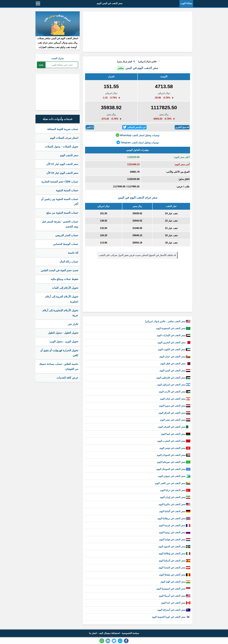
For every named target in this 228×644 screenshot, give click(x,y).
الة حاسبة (73, 253)
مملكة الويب (186, 3)
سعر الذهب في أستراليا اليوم (174, 610)
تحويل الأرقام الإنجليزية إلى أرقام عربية (60, 313)
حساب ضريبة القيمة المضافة (63, 129)
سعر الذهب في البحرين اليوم (174, 342)
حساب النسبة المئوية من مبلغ (62, 213)
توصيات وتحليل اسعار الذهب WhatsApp (137, 135)
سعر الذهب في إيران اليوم (175, 497)
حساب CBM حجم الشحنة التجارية (60, 182)
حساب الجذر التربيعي (67, 235)
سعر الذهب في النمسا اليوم (174, 568)
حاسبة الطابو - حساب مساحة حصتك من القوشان (59, 367)
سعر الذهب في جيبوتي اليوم (174, 476)
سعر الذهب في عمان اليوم (175, 357)
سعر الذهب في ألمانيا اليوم (175, 511)
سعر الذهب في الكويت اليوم (174, 349)
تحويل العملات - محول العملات (62, 147)
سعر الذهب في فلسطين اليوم (173, 378)
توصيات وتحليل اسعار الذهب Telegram (138, 142)
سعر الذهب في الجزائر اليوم (174, 427)
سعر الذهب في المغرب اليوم (174, 441)
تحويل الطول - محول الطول (63, 333)
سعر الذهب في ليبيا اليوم (176, 434)
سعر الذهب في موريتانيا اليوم (174, 462)
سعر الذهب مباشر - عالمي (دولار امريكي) (168, 321)
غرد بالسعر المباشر (134, 127)
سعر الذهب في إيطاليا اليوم (175, 553)
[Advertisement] (138, 32)
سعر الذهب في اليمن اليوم (110, 3)
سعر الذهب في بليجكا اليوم (175, 575)
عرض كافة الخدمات (67, 378)
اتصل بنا (93, 633)
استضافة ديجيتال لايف (109, 633)
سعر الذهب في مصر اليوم (175, 420)
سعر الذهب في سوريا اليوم (175, 406)
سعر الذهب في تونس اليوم (175, 448)
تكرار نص (73, 324)
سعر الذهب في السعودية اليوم (173, 328)
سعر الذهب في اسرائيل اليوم (174, 385)
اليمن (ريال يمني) (125, 61)
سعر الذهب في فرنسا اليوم (175, 525)
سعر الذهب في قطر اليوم (175, 364)
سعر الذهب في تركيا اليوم (175, 490)
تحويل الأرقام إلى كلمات (65, 288)
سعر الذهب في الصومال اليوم (173, 469)
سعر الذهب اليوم (69, 155)
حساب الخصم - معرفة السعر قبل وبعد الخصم (60, 224)
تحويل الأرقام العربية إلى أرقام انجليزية (62, 299)
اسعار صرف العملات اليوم (64, 138)
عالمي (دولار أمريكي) (147, 61)
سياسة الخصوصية (130, 633)
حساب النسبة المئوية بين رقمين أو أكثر (60, 202)
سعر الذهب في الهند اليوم (175, 582)
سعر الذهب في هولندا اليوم (175, 540)
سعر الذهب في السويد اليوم (174, 546)
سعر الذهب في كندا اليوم (176, 603)
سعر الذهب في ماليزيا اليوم (174, 504)
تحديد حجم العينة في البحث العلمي (59, 270)
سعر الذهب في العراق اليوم (174, 413)
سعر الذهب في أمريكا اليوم (175, 596)
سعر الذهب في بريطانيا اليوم (174, 518)
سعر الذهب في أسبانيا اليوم (175, 561)
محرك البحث (58, 58)
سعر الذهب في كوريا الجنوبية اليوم (171, 617)
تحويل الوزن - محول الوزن (64, 341)
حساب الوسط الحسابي (66, 244)
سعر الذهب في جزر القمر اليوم (173, 483)
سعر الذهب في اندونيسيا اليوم (173, 589)
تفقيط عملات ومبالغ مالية (65, 279)
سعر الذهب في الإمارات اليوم (174, 335)
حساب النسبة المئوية (67, 190)
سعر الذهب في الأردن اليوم (175, 392)
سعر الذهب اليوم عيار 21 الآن (62, 164)
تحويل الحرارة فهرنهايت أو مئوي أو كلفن (59, 353)
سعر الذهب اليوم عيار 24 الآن (62, 173)
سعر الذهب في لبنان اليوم (175, 399)
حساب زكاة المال (69, 262)
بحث (41, 65)
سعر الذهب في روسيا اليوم (175, 532)
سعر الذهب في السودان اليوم (174, 455)
